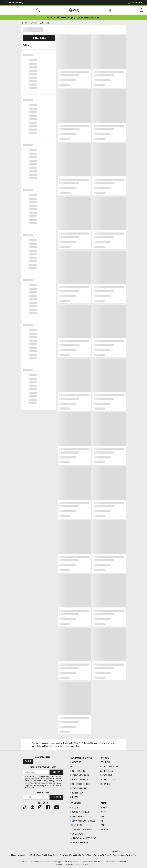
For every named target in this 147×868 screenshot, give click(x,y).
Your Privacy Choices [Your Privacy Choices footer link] (83, 821)
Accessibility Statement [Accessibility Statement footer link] (82, 830)
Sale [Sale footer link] (103, 825)
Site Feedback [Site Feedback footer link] (77, 793)
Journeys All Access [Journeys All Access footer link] (110, 767)
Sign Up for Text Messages (43, 767)
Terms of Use (46, 782)
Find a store (43, 792)
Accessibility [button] (135, 3)
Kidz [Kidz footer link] (103, 821)
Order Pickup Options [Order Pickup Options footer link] (80, 784)
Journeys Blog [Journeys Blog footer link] (107, 771)
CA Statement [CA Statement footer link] (77, 834)
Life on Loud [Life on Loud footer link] (105, 762)
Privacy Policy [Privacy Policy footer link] (77, 816)
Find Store (56, 797)
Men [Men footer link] (103, 816)
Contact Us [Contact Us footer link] (76, 762)
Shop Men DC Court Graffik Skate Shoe (76, 855)
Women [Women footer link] (104, 812)
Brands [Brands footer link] (104, 808)
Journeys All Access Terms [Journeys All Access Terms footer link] (83, 838)
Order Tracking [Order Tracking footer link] (78, 771)
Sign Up (28, 761)
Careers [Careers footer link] (74, 808)
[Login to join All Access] (61, 17)
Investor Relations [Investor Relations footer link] (79, 843)
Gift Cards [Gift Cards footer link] (105, 784)
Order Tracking (13, 3)
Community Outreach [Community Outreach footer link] (80, 812)
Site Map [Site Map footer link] (74, 797)
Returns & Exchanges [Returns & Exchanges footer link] (80, 775)
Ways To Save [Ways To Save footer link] (106, 775)
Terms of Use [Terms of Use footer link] (76, 825)
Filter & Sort (39, 38)
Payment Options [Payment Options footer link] (78, 788)
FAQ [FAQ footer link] (72, 767)
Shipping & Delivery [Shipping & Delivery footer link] (79, 780)
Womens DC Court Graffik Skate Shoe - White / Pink (115, 855)
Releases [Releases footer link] (105, 830)
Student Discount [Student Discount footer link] (108, 780)
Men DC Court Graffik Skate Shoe (44, 855)
